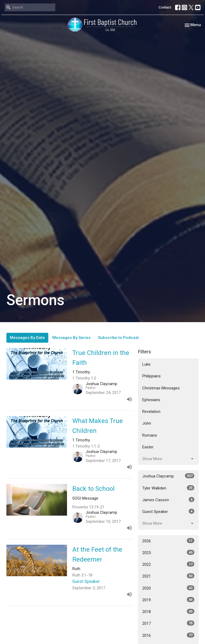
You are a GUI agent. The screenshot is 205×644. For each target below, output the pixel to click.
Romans (150, 435)
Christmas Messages (161, 388)
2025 (168, 552)
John (147, 423)
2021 (168, 576)
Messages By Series (71, 338)
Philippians (151, 376)
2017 (168, 623)
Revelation (151, 412)
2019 (168, 600)
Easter (148, 447)
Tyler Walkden (168, 488)
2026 (168, 541)
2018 (168, 611)
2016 (168, 635)
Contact (165, 7)
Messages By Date (27, 338)
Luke (146, 364)
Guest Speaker (168, 511)
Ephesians (151, 400)
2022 (168, 564)
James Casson (168, 500)
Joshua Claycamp (168, 476)
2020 (168, 588)
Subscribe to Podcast (118, 338)
